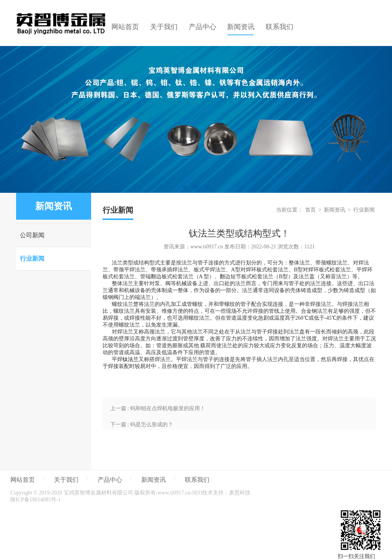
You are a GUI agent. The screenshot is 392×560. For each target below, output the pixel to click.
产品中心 (110, 480)
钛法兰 (131, 359)
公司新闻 (32, 235)
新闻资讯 (335, 210)
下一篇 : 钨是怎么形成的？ (142, 425)
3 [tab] (207, 187)
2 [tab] (196, 187)
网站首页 (23, 480)
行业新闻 (32, 259)
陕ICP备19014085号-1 (35, 500)
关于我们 (66, 480)
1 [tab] (185, 187)
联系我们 (197, 480)
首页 (310, 210)
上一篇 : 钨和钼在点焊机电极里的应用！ (158, 408)
